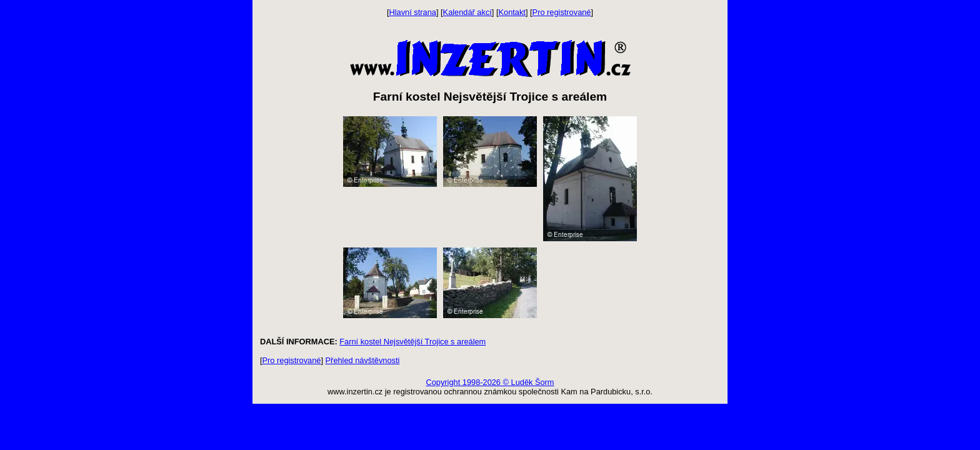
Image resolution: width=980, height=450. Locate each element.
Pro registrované (562, 12)
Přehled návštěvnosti (363, 360)
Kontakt (512, 12)
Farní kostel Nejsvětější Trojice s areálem (412, 342)
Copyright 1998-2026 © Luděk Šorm (490, 382)
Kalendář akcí (467, 12)
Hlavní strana (413, 12)
